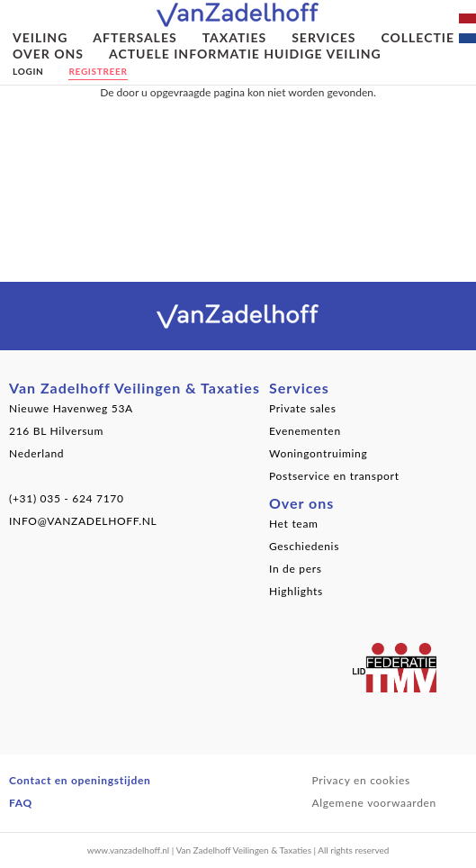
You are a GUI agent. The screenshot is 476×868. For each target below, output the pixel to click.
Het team (294, 524)
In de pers (296, 569)
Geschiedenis (304, 546)
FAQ (21, 803)
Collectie (418, 37)
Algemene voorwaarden (374, 803)
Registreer (98, 71)
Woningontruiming (319, 453)
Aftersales (135, 37)
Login (28, 71)
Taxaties (235, 37)
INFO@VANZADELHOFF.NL (83, 521)
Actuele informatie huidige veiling (245, 54)
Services (323, 37)
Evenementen (305, 431)
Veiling (40, 37)
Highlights (296, 591)
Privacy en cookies (361, 780)
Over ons (48, 54)
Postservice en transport (334, 476)
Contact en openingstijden (80, 780)
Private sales (303, 408)
